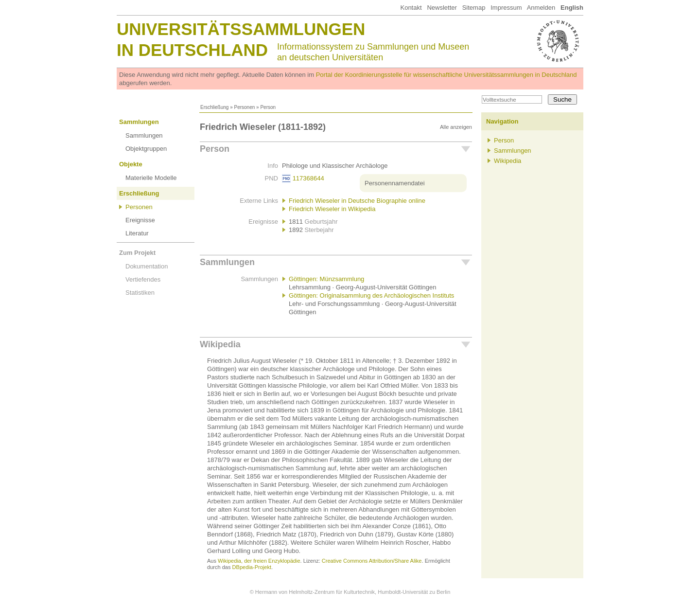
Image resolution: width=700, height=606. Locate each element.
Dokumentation (147, 266)
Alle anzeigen (456, 127)
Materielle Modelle (151, 178)
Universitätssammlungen (241, 29)
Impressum (506, 8)
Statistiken (140, 293)
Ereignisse (140, 220)
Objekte (131, 164)
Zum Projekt (137, 253)
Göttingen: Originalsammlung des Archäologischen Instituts (371, 295)
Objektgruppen (146, 149)
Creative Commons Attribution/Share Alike (372, 561)
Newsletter (442, 8)
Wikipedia (220, 344)
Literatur (137, 233)
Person (215, 149)
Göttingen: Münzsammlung (326, 279)
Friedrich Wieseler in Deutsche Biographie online (357, 201)
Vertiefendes (143, 279)
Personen (244, 107)
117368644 (308, 178)
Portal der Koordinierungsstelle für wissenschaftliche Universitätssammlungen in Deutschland (446, 75)
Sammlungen (139, 122)
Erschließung (214, 107)
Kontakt (411, 8)
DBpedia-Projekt (252, 567)
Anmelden (541, 8)
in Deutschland (192, 50)
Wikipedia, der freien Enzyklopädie (259, 561)
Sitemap (474, 8)
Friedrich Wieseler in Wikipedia (332, 209)
